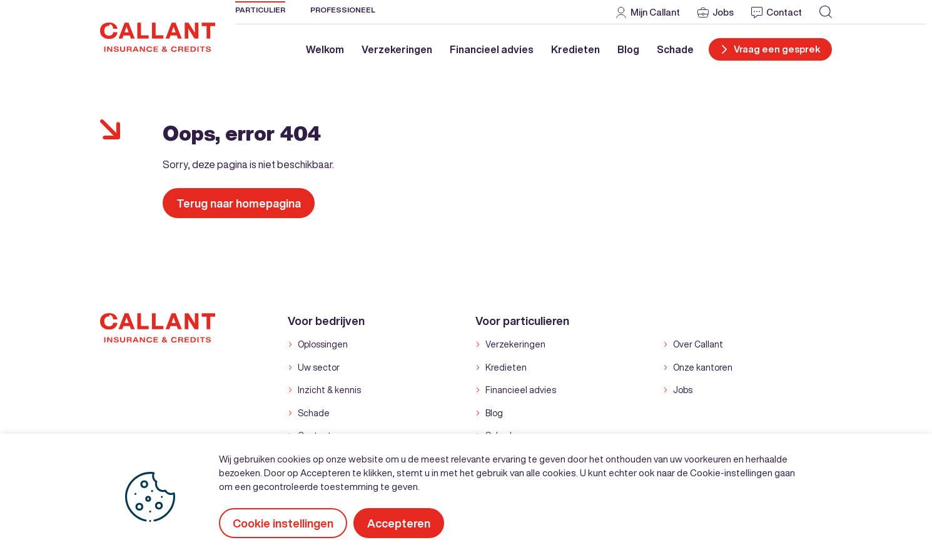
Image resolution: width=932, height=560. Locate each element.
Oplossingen (323, 344)
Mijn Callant (655, 12)
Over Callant (698, 344)
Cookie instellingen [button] (283, 523)
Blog (628, 49)
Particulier (260, 10)
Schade (675, 49)
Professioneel (343, 10)
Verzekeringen (397, 49)
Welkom (325, 49)
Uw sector (319, 367)
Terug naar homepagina (239, 203)
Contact (784, 12)
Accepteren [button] (399, 523)
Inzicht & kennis (329, 390)
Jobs (723, 12)
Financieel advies (492, 49)
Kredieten (575, 49)
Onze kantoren (703, 367)
